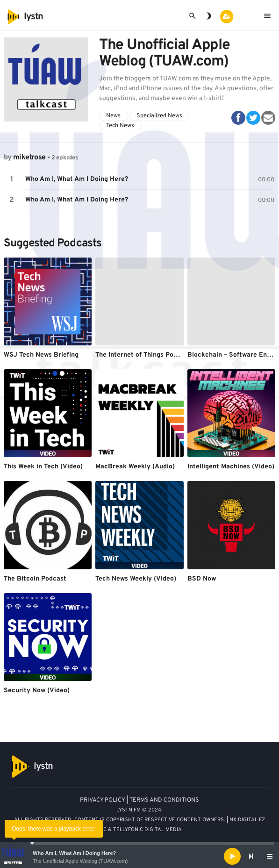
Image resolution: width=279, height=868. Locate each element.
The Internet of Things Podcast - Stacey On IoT (168, 355)
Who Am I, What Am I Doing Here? (74, 853)
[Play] (232, 856)
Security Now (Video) (37, 691)
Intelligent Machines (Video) (231, 467)
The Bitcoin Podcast (35, 579)
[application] (139, 856)
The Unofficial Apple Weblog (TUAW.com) (80, 861)
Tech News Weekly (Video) (136, 579)
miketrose (29, 158)
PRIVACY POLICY (103, 800)
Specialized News (159, 116)
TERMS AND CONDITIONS (164, 800)
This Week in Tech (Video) (43, 467)
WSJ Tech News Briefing (41, 355)
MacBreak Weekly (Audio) (135, 467)
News (113, 116)
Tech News (120, 126)
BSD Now (202, 579)
